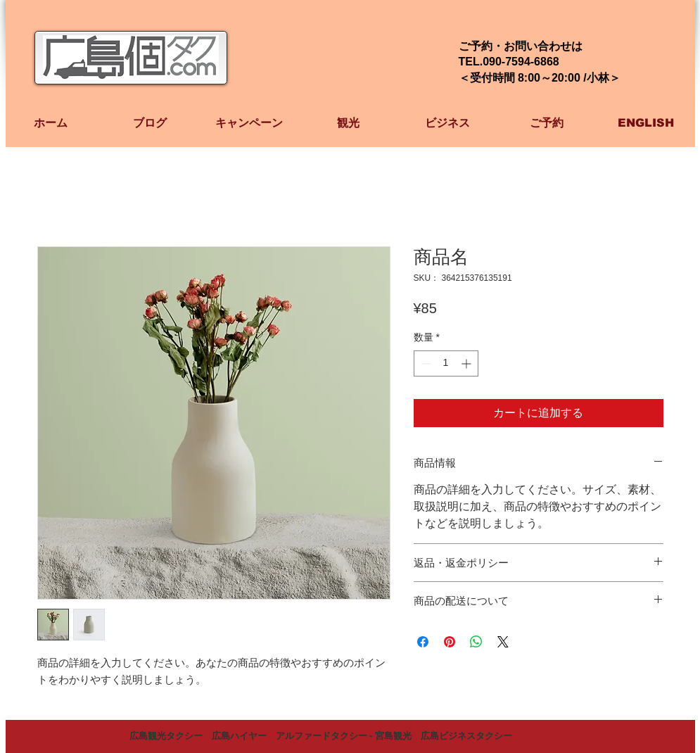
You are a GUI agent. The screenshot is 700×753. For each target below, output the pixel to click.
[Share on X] (503, 642)
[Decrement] (425, 363)
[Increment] (467, 363)
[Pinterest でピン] (450, 642)
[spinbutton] (446, 363)
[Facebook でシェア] (423, 642)
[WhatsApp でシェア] (476, 642)
